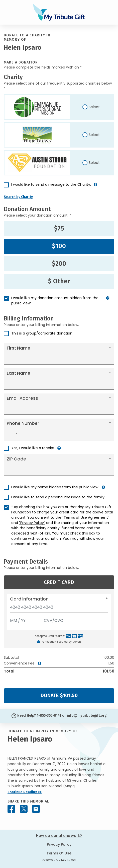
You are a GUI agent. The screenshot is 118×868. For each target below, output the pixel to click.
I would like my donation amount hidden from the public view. (55, 301)
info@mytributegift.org (87, 716)
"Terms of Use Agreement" (86, 517)
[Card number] (59, 609)
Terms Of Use (59, 853)
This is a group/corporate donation (42, 333)
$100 (59, 246)
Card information (29, 599)
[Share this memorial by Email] (36, 809)
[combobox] (13, 433)
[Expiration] (25, 619)
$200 (59, 264)
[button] (95, 187)
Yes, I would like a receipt (33, 448)
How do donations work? (59, 836)
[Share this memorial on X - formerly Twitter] (24, 809)
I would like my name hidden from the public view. (55, 487)
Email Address (22, 398)
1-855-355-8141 (49, 716)
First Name (19, 348)
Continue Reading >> (25, 792)
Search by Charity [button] (18, 197)
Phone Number (23, 423)
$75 (59, 229)
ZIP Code (16, 459)
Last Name (19, 373)
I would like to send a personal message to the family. (58, 497)
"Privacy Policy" (32, 523)
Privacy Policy (59, 844)
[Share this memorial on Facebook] (11, 809)
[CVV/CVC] (58, 619)
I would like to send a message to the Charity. (51, 184)
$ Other (59, 281)
